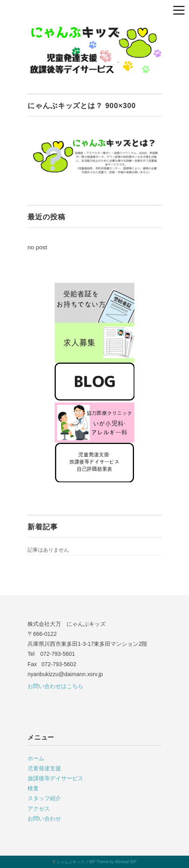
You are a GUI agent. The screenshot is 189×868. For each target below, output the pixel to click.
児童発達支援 (44, 768)
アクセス (39, 809)
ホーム (36, 758)
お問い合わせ (44, 819)
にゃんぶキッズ (71, 862)
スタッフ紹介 (44, 798)
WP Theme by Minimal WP (113, 862)
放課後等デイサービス (55, 778)
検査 (33, 788)
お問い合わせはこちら (55, 686)
